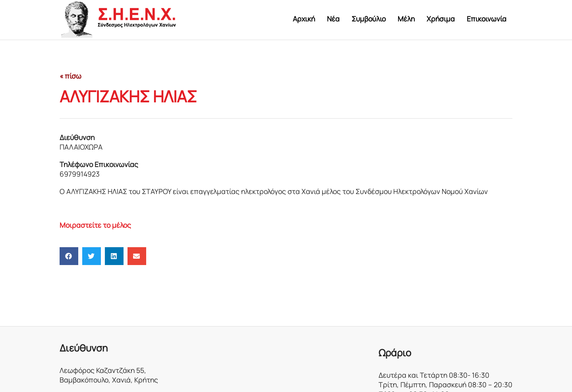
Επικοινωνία (487, 19)
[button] (69, 256)
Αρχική (304, 19)
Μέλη (406, 19)
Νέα (333, 19)
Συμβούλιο (369, 19)
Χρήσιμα (441, 19)
